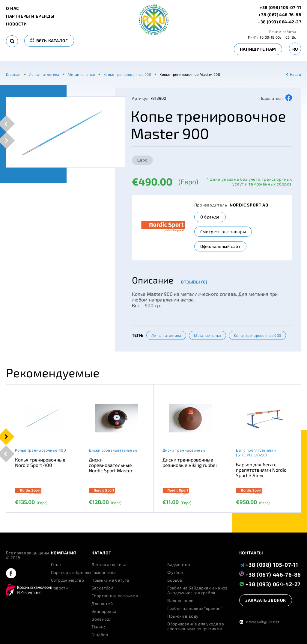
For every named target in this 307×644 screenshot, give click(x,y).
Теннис (98, 627)
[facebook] (11, 574)
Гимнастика (104, 572)
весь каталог (49, 41)
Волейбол (101, 619)
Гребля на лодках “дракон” (195, 608)
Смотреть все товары (223, 231)
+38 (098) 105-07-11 (280, 7)
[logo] (154, 33)
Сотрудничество (67, 580)
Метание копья (207, 335)
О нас (12, 8)
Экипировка (104, 611)
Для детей (102, 604)
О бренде (210, 217)
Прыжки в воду (183, 616)
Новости (16, 24)
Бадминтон (179, 565)
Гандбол (100, 635)
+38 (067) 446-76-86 (280, 15)
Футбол (175, 572)
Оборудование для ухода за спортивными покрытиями (196, 626)
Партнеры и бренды (30, 16)
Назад (295, 74)
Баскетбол (102, 588)
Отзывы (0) (194, 282)
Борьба (175, 580)
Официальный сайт (221, 246)
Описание (153, 280)
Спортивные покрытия (115, 596)
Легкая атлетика (166, 335)
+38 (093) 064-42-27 (279, 22)
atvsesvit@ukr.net (259, 622)
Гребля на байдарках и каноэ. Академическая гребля (198, 590)
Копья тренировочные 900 (257, 335)
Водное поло (180, 601)
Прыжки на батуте (110, 580)
